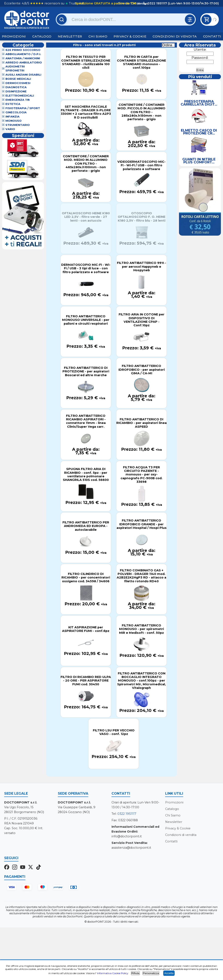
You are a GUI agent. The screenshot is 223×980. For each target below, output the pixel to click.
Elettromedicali (20, 96)
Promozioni (14, 36)
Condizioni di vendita (175, 36)
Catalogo (42, 36)
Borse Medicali (18, 79)
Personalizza (151, 973)
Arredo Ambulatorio (24, 63)
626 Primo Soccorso (23, 50)
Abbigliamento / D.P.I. (23, 54)
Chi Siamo (98, 36)
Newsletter (70, 36)
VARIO (10, 129)
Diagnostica (16, 87)
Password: (200, 58)
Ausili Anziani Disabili (23, 75)
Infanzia (12, 117)
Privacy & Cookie (130, 36)
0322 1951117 (127, 814)
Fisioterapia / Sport (23, 108)
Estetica (13, 104)
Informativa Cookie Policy (113, 973)
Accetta (169, 973)
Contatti (212, 36)
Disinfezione (16, 91)
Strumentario (18, 125)
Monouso (14, 121)
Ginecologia (16, 112)
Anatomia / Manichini (23, 58)
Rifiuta (135, 973)
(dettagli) (142, 4)
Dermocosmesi (18, 83)
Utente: (200, 50)
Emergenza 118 (18, 100)
